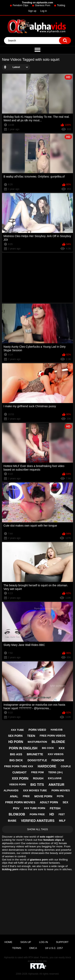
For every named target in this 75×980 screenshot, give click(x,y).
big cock (48, 748)
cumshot (19, 772)
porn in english (23, 748)
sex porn (15, 736)
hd (52, 814)
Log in (44, 11)
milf (62, 821)
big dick (16, 760)
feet (62, 814)
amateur (56, 785)
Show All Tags (38, 829)
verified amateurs (38, 821)
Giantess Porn (43, 5)
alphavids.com (11, 843)
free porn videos (52, 736)
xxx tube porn (35, 808)
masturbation (37, 742)
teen (31, 736)
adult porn (49, 802)
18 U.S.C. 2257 (54, 948)
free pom (37, 772)
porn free (37, 814)
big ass (16, 754)
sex (65, 802)
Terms (17, 948)
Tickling (61, 5)
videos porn (17, 785)
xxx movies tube (35, 790)
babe (12, 821)
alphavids (11, 790)
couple (66, 766)
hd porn (16, 742)
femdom (58, 760)
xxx (62, 748)
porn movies (61, 790)
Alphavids (33, 974)
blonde (58, 742)
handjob (56, 730)
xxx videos (56, 754)
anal (14, 796)
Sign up (32, 11)
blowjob (17, 814)
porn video (37, 730)
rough (38, 778)
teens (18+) (55, 772)
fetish (55, 808)
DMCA (33, 948)
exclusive (55, 778)
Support (62, 942)
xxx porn (20, 778)
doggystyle (37, 760)
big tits (37, 785)
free (26, 796)
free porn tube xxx (19, 766)
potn (60, 796)
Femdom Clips (20, 5)
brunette (35, 754)
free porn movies (20, 802)
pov (16, 808)
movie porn (43, 796)
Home (8, 942)
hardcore (47, 766)
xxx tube (17, 730)
